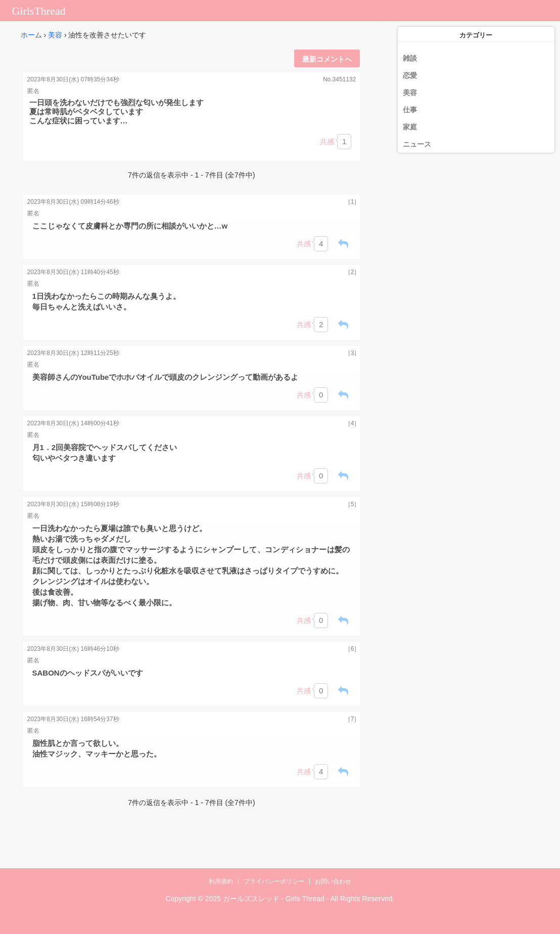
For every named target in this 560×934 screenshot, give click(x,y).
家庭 (410, 127)
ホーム (31, 35)
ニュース (417, 144)
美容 (55, 35)
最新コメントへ (327, 59)
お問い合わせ (333, 881)
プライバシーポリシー (274, 881)
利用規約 (221, 881)
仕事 (410, 110)
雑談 (410, 58)
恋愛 (410, 75)
